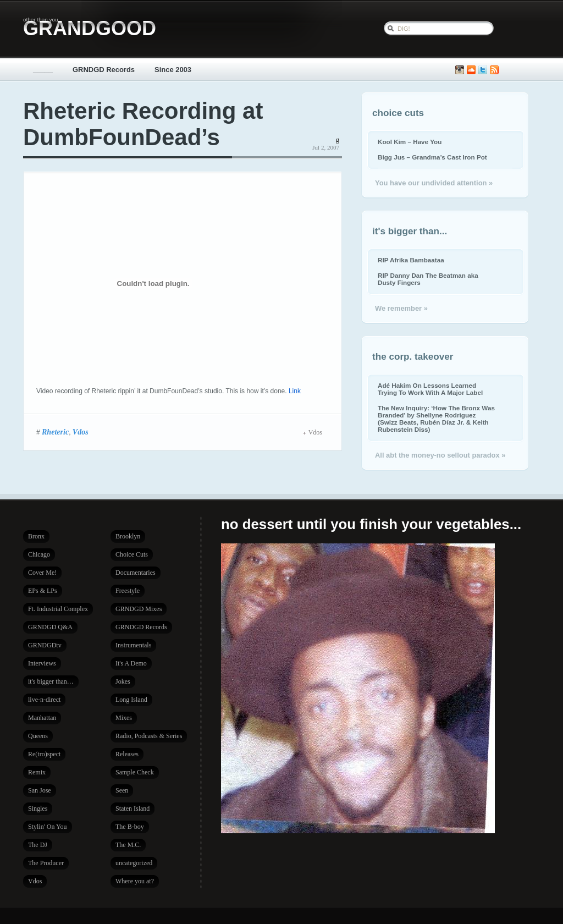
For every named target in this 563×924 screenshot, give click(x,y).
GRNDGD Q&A (50, 627)
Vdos (81, 432)
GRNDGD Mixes (139, 609)
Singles (38, 809)
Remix (37, 772)
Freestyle (128, 591)
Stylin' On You (48, 827)
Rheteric (55, 432)
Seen (122, 790)
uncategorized (134, 863)
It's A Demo (131, 663)
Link (295, 391)
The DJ (38, 845)
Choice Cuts (132, 554)
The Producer (46, 863)
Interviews (42, 663)
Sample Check (135, 772)
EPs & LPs (43, 591)
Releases (127, 754)
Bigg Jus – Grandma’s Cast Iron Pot (432, 157)
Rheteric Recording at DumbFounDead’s (143, 124)
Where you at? (135, 881)
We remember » (401, 308)
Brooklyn (128, 536)
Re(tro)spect (44, 754)
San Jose (40, 790)
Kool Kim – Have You (410, 142)
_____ (43, 70)
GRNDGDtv (45, 645)
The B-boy (130, 827)
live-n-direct (44, 700)
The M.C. (128, 845)
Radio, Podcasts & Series (149, 736)
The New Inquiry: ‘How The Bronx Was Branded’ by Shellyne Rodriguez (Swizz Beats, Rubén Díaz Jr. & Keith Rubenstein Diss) (436, 419)
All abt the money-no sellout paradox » (440, 455)
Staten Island (133, 809)
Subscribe (494, 70)
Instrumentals (133, 645)
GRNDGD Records (104, 70)
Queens (38, 736)
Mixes (124, 718)
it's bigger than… (51, 681)
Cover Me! (42, 573)
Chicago (39, 554)
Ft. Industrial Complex (58, 609)
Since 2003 (173, 70)
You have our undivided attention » (434, 183)
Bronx (36, 536)
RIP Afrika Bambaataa (411, 260)
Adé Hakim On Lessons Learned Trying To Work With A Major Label (430, 389)
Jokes (123, 681)
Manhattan (42, 718)
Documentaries (136, 573)
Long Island (131, 700)
